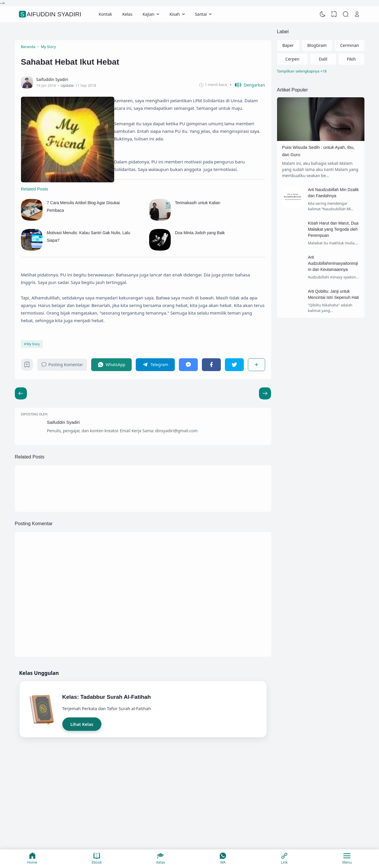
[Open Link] (357, 14)
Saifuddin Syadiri (51, 14)
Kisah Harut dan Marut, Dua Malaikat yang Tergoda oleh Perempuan (333, 229)
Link (284, 859)
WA (223, 859)
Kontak (105, 14)
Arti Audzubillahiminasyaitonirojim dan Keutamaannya (333, 263)
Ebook (97, 859)
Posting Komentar (62, 365)
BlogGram (317, 45)
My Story (33, 344)
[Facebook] (211, 365)
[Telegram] (155, 365)
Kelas (127, 14)
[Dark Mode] (322, 14)
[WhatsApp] (112, 365)
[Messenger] (188, 365)
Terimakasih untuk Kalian (198, 203)
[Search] (345, 14)
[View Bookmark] (334, 14)
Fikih (351, 59)
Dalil (323, 59)
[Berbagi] (256, 365)
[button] (247, 85)
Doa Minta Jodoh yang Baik (200, 233)
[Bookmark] (27, 366)
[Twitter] (234, 365)
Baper (288, 45)
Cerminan (350, 45)
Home (32, 859)
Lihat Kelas (82, 724)
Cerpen (292, 59)
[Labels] (321, 72)
